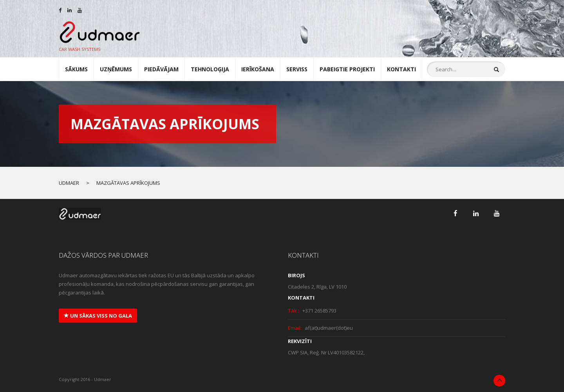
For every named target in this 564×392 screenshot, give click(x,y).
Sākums (76, 69)
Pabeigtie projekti (347, 69)
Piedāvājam (161, 69)
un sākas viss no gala (98, 316)
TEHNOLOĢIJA (210, 69)
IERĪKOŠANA (258, 69)
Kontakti (401, 69)
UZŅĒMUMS (116, 69)
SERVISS (297, 69)
